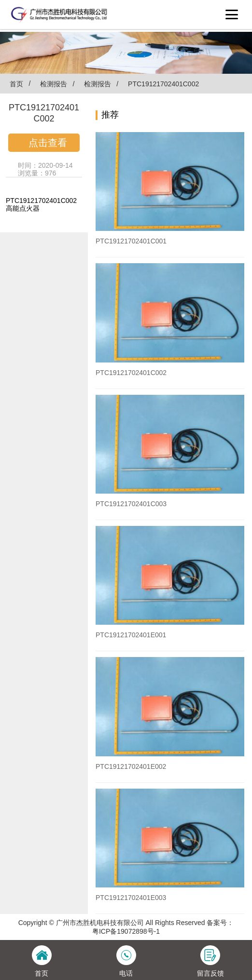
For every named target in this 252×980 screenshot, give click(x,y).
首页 (14, 84)
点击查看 (48, 143)
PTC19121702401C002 (163, 84)
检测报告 (54, 84)
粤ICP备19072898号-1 (126, 931)
